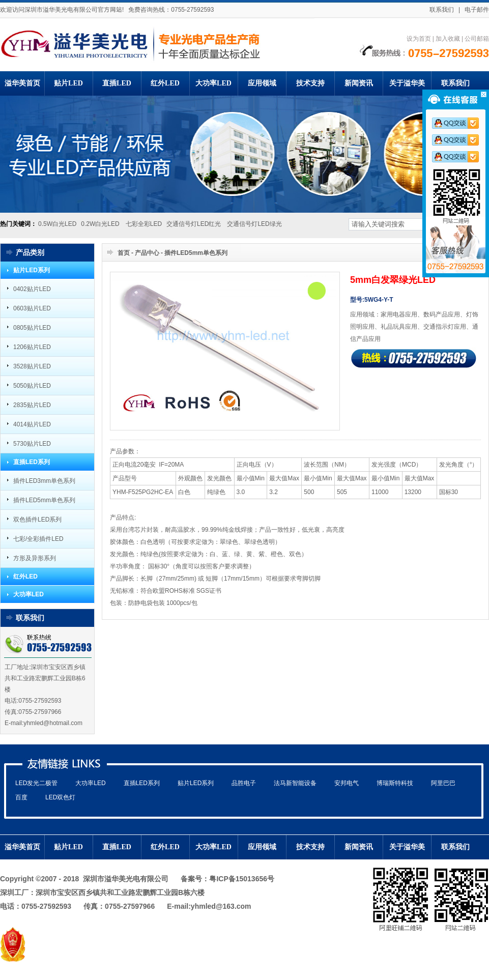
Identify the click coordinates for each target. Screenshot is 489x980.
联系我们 (442, 9)
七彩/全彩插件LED (38, 539)
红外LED (25, 577)
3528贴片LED (32, 366)
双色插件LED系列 (37, 519)
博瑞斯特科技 (395, 783)
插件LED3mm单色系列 (44, 481)
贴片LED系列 (32, 270)
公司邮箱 (477, 38)
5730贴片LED (32, 443)
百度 (21, 797)
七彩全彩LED (144, 224)
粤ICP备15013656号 (242, 879)
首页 (124, 253)
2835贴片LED (32, 405)
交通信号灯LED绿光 (254, 224)
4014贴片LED (32, 424)
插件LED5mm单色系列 (44, 500)
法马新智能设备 (295, 783)
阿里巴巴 (443, 783)
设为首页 (419, 38)
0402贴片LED (32, 289)
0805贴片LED (32, 327)
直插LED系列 (32, 462)
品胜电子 (244, 783)
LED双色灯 (60, 797)
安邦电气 (347, 783)
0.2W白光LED (100, 224)
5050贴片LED (32, 385)
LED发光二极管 (36, 783)
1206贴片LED (32, 347)
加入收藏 (448, 38)
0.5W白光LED (57, 224)
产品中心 (147, 253)
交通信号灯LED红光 (194, 224)
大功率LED (28, 594)
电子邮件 (477, 9)
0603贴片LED (32, 308)
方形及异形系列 (35, 558)
